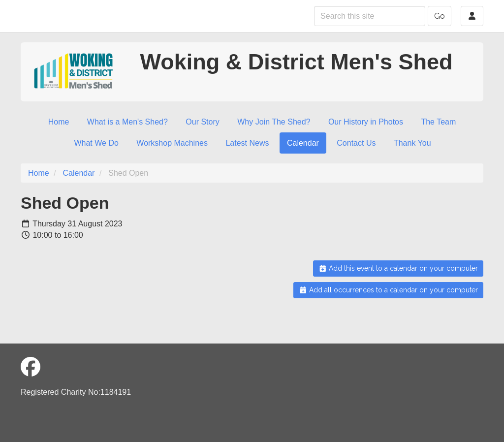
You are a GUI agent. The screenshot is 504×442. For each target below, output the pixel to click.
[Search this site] (370, 16)
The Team (438, 122)
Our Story (202, 122)
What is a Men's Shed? (127, 122)
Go (440, 16)
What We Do (96, 143)
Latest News (247, 143)
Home (59, 122)
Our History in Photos (366, 122)
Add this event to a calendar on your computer (398, 268)
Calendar (303, 143)
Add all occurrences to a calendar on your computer (389, 290)
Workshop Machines (172, 143)
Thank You (412, 143)
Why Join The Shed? (274, 122)
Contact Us (356, 143)
